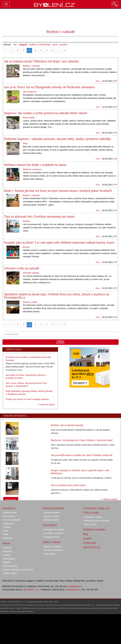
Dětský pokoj (9, 559)
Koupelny (7, 551)
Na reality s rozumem (53, 533)
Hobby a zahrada (51, 542)
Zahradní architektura (53, 550)
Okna (6, 534)
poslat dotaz (11, 500)
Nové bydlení (50, 525)
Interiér (6, 543)
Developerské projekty (54, 529)
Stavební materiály (12, 520)
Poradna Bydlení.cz (15, 416)
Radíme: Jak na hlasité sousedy (67, 425)
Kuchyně (7, 548)
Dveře (6, 531)
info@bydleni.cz (75, 586)
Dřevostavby (9, 516)
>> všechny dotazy (109, 499)
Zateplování (9, 524)
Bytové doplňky (10, 566)
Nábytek (7, 562)
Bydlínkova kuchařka (94, 529)
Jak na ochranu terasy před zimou (68, 485)
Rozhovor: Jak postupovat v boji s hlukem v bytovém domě (82, 440)
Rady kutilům (49, 554)
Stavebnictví (9, 508)
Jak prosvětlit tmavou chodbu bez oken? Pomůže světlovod (82, 455)
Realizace (8, 538)
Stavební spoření (51, 520)
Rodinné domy (10, 513)
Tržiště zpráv (90, 543)
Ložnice (7, 555)
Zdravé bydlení (10, 573)
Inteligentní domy (51, 537)
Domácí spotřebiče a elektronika (18, 570)
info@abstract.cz (73, 590)
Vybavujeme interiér (93, 517)
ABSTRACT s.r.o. (31, 590)
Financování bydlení (53, 508)
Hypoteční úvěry (51, 516)
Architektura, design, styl (96, 508)
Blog (86, 534)
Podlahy (7, 527)
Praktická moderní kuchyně (96, 521)
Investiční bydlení (51, 513)
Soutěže (87, 538)
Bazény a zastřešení (53, 547)
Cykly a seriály (91, 513)
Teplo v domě (90, 524)
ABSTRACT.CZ (92, 547)
